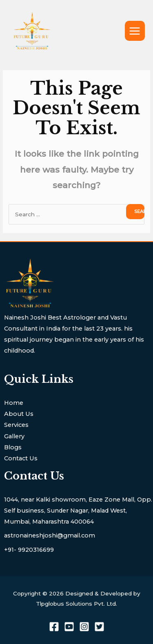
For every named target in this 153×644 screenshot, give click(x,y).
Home (14, 403)
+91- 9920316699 (29, 550)
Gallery (14, 436)
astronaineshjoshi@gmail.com (50, 535)
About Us (19, 414)
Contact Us (21, 458)
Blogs (13, 447)
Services (16, 425)
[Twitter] (99, 627)
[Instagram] (84, 627)
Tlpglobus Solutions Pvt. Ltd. (76, 604)
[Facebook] (54, 627)
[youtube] (69, 627)
